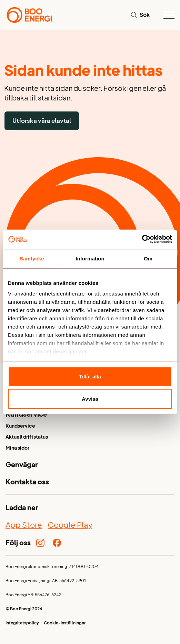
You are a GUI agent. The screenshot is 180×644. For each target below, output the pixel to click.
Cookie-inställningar (65, 624)
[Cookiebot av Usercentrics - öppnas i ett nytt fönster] (142, 239)
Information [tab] (90, 258)
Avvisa (90, 399)
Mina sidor (17, 448)
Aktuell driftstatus (27, 437)
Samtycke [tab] (32, 258)
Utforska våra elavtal (42, 121)
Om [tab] (148, 258)
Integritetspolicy (22, 624)
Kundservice (20, 426)
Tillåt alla (90, 376)
